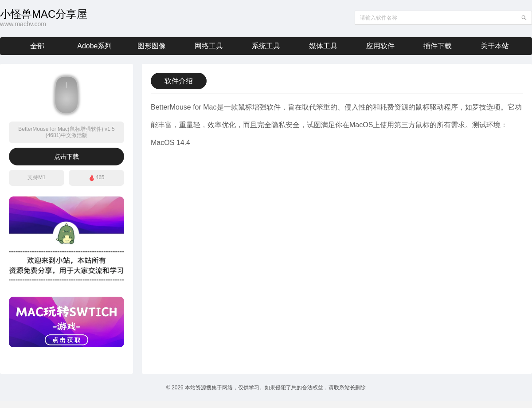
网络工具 (209, 46)
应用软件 (380, 46)
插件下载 (438, 46)
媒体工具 (323, 46)
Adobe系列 (94, 46)
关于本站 (495, 46)
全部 (37, 46)
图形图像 (152, 46)
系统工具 (266, 46)
